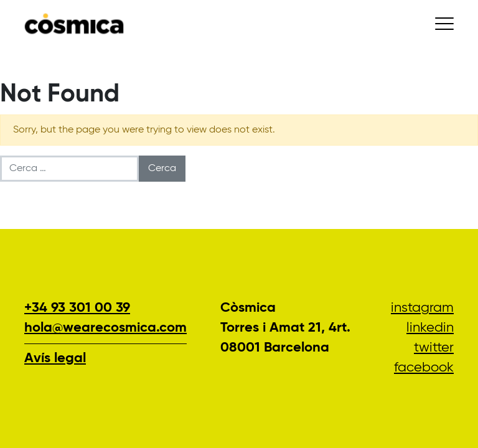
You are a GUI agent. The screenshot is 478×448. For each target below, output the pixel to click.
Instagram (422, 308)
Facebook (424, 368)
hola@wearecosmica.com (105, 328)
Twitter (434, 348)
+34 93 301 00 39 (77, 308)
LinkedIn (430, 328)
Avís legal (55, 358)
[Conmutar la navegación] (444, 24)
